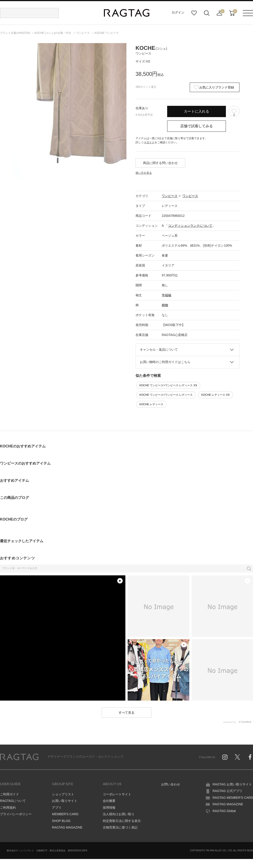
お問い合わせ (171, 784)
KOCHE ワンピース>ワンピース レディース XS (168, 385)
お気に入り (194, 13)
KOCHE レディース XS (215, 395)
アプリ (57, 808)
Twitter (237, 757)
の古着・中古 (53, 33)
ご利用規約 (8, 808)
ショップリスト (63, 794)
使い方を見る (144, 173)
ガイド (150, 142)
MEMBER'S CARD (65, 814)
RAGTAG (19, 757)
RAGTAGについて (13, 801)
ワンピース (170, 196)
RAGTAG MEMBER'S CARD (233, 798)
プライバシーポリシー (16, 814)
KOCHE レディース (151, 404)
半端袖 (166, 295)
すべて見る (126, 713)
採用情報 (109, 808)
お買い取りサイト (65, 801)
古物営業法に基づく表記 (120, 827)
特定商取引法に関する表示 (122, 821)
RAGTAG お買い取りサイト (232, 784)
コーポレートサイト (117, 794)
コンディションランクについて (190, 226)
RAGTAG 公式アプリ (227, 791)
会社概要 (109, 801)
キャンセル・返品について (159, 350)
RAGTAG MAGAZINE (67, 827)
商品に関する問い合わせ (160, 163)
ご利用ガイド (9, 794)
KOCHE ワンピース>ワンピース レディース (166, 395)
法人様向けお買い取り (119, 814)
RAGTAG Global (224, 811)
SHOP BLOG (61, 821)
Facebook (250, 757)
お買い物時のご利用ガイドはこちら (165, 362)
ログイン (178, 12)
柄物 (165, 305)
